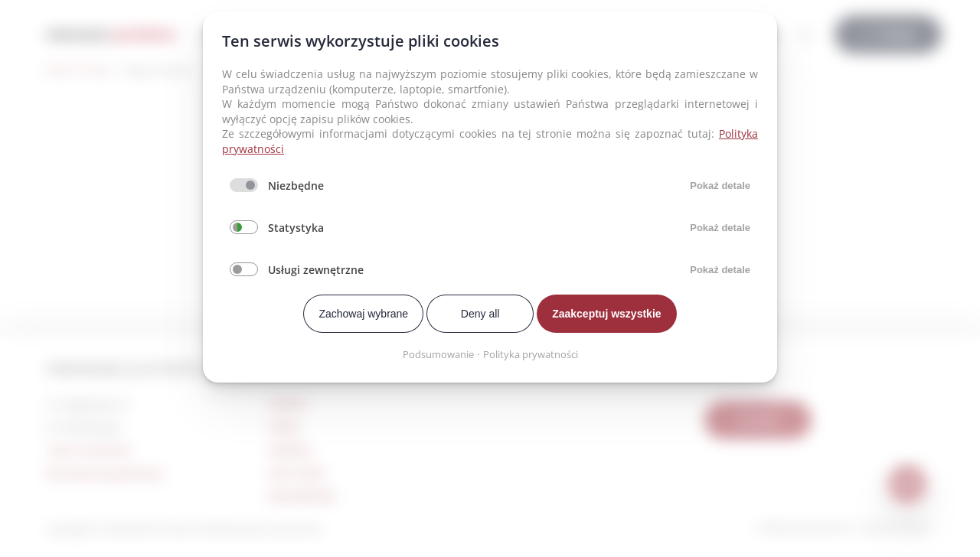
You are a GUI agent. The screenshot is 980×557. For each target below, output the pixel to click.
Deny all (480, 314)
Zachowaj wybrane (363, 314)
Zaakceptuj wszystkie (606, 314)
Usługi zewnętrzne (316, 270)
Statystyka (296, 228)
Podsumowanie (438, 354)
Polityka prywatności (531, 354)
